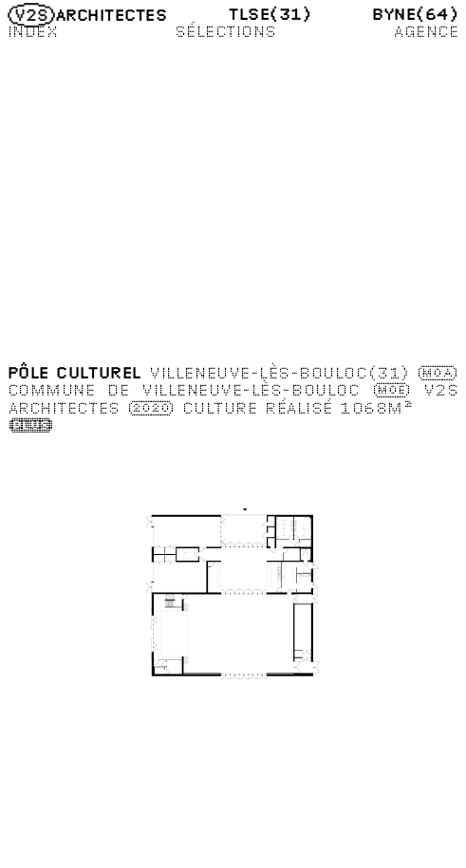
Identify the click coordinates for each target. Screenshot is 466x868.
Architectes (88, 14)
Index (33, 31)
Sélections (226, 31)
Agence (426, 31)
